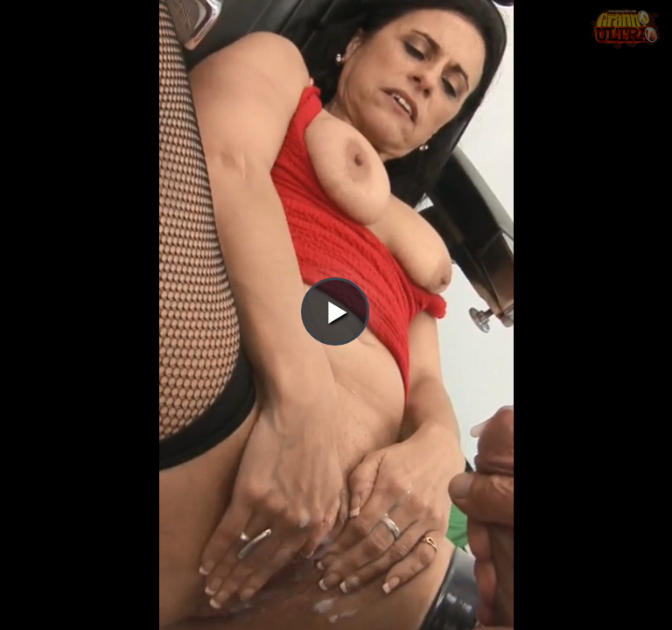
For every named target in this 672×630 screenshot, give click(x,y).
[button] (335, 62)
